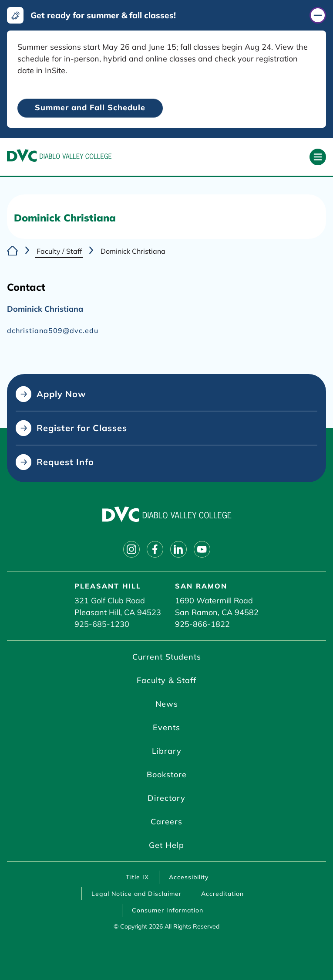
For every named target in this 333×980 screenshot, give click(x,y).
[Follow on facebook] (155, 549)
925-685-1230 (102, 624)
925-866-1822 (202, 624)
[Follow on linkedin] (178, 549)
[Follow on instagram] (131, 549)
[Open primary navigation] (318, 157)
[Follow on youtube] (202, 549)
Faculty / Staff (59, 251)
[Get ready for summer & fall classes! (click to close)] (166, 15)
